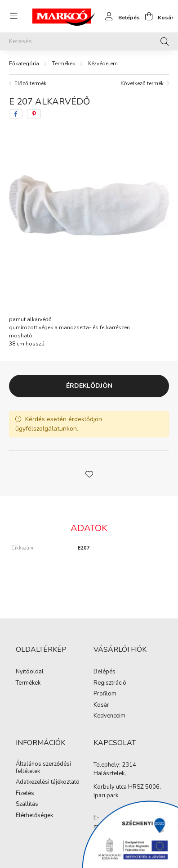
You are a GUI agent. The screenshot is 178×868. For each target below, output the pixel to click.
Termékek (64, 64)
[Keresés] (89, 41)
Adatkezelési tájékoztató (48, 782)
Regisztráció (110, 683)
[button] (89, 473)
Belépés (105, 672)
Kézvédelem (103, 64)
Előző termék (30, 83)
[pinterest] (34, 114)
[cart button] (157, 16)
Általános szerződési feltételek (43, 768)
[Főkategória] (24, 64)
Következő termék (142, 83)
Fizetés (25, 794)
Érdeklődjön (89, 386)
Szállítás (27, 804)
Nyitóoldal (30, 672)
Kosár (101, 705)
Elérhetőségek (34, 816)
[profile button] (120, 16)
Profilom (105, 694)
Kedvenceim (109, 716)
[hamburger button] (13, 16)
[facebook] (16, 114)
